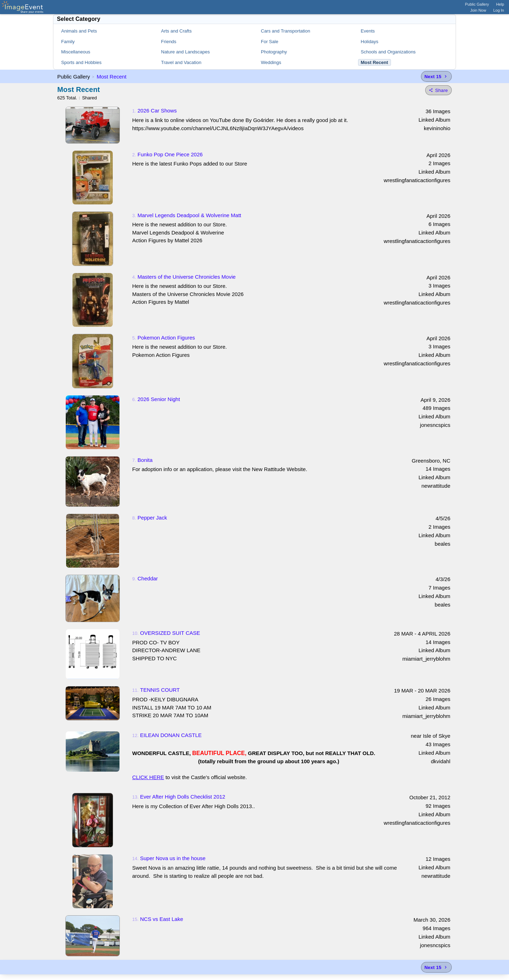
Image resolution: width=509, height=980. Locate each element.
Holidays (370, 42)
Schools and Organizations (388, 52)
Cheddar (148, 578)
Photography (274, 52)
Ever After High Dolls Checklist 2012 (183, 797)
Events (368, 31)
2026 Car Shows (157, 111)
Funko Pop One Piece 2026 (170, 154)
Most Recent (111, 77)
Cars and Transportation (285, 31)
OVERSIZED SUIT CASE (170, 633)
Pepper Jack (152, 518)
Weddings (271, 62)
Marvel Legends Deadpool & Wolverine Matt (189, 215)
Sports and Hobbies (81, 62)
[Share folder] (438, 90)
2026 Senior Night (159, 399)
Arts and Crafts (177, 31)
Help (500, 4)
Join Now (478, 10)
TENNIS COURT (160, 690)
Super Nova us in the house (173, 858)
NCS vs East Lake (162, 919)
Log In (499, 10)
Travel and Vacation (181, 62)
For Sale (270, 42)
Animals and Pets (79, 31)
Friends (169, 42)
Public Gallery (477, 4)
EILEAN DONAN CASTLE (171, 735)
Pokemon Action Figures (166, 338)
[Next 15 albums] (436, 76)
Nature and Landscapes (186, 52)
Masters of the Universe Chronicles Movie (187, 277)
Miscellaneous (76, 52)
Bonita (145, 460)
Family (68, 42)
